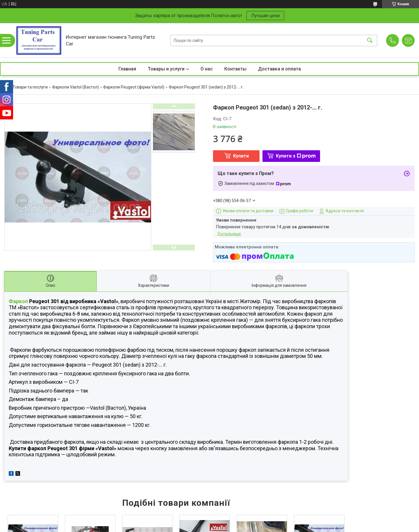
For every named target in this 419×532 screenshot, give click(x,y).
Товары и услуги (166, 69)
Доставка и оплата (279, 69)
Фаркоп (18, 301)
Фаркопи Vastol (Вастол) (76, 87)
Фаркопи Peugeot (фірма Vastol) (134, 87)
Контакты (235, 69)
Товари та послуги (30, 87)
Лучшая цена (265, 16)
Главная (127, 69)
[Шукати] (370, 40)
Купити (241, 156)
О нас (207, 69)
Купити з (296, 156)
